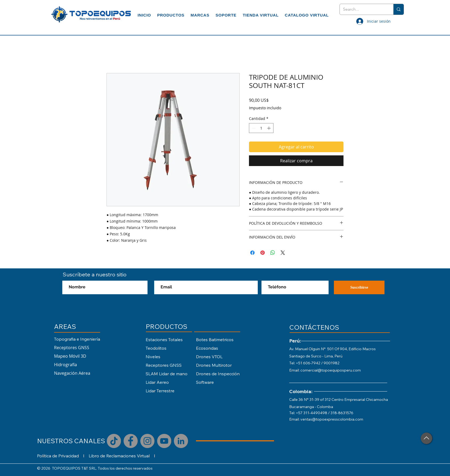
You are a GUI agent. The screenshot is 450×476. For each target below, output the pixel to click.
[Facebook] (131, 441)
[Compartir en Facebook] (252, 253)
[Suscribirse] (359, 287)
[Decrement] (253, 128)
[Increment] (269, 128)
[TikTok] (114, 441)
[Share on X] (283, 253)
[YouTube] (164, 441)
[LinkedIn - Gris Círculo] (181, 441)
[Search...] (363, 9)
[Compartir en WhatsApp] (273, 253)
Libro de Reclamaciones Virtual (119, 456)
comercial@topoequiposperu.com (331, 370)
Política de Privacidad (58, 456)
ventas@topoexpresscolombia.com (332, 419)
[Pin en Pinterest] (263, 253)
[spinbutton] (261, 128)
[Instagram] (147, 441)
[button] (171, 15)
